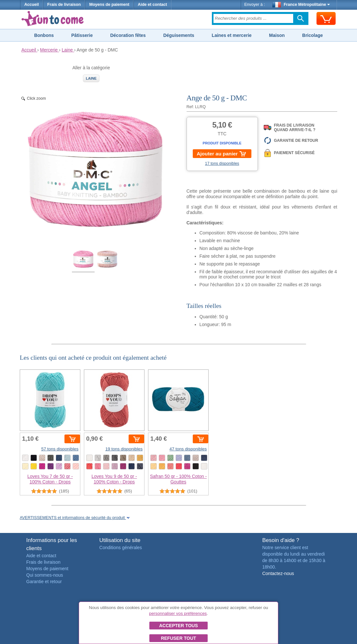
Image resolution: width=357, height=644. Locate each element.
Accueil (32, 5)
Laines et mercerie (232, 35)
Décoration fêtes (128, 35)
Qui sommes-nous (45, 575)
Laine (91, 78)
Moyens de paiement (109, 5)
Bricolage (313, 35)
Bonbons (44, 35)
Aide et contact (152, 5)
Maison (277, 35)
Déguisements (179, 35)
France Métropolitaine (301, 5)
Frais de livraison (64, 5)
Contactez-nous (278, 573)
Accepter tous (178, 626)
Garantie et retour (44, 582)
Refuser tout (179, 638)
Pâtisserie (82, 35)
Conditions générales (121, 548)
